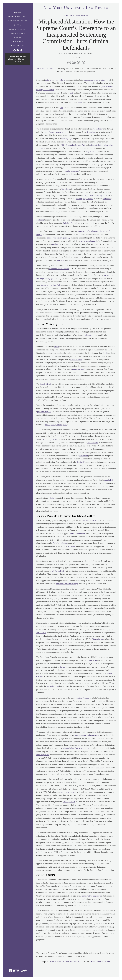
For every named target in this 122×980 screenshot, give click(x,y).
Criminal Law (55, 961)
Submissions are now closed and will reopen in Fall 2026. (18, 59)
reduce (92, 608)
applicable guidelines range (67, 584)
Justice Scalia (93, 443)
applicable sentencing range (96, 195)
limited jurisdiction (54, 238)
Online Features (18, 21)
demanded (84, 456)
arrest (57, 347)
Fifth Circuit (92, 660)
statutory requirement (85, 199)
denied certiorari (90, 520)
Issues (18, 13)
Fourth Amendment (78, 533)
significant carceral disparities (87, 735)
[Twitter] (15, 50)
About (18, 37)
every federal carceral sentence (56, 132)
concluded (109, 480)
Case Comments (18, 29)
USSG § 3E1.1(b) (59, 571)
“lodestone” (98, 129)
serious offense (76, 360)
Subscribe (18, 41)
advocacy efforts (58, 80)
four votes (61, 260)
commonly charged (68, 792)
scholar (52, 498)
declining (40, 220)
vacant (70, 93)
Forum (18, 25)
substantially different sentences (76, 748)
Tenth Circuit (98, 639)
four (62, 108)
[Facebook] (18, 50)
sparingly (66, 238)
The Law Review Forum (76, 16)
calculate (107, 199)
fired (105, 353)
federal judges (67, 138)
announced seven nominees (96, 80)
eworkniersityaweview (76, 8)
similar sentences (72, 171)
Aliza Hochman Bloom (46, 68)
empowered (90, 151)
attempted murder (79, 369)
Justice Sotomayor (84, 698)
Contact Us (18, 45)
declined (56, 244)
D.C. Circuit (41, 633)
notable (48, 80)
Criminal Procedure (70, 961)
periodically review (50, 439)
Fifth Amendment (60, 543)
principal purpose (44, 412)
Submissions (18, 33)
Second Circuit (53, 686)
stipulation (89, 335)
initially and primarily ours (56, 425)
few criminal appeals (89, 241)
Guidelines (92, 132)
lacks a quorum (43, 755)
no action (99, 768)
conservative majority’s (91, 896)
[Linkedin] (21, 50)
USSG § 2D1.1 (69, 802)
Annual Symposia (18, 17)
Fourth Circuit (46, 384)
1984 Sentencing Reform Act (73, 145)
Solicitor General (70, 223)
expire (80, 103)
